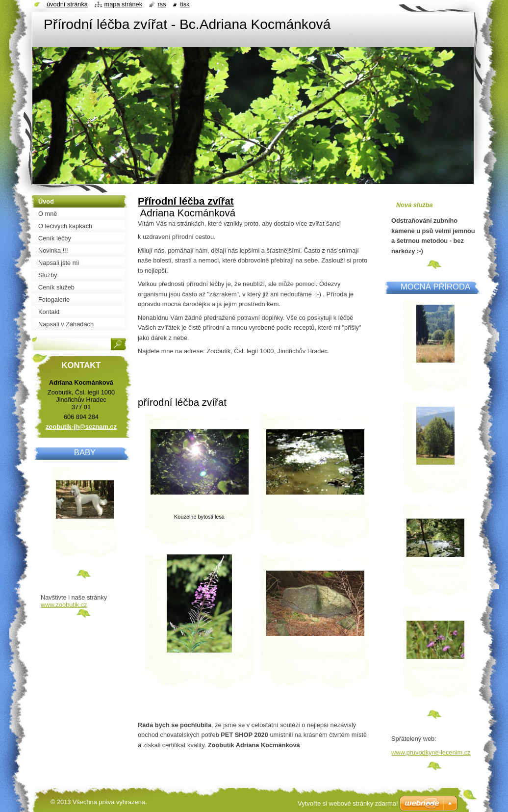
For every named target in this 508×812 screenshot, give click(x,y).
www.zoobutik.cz (64, 605)
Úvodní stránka (67, 4)
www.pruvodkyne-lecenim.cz (431, 752)
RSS (162, 4)
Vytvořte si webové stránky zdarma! (348, 803)
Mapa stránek (124, 4)
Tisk (185, 4)
